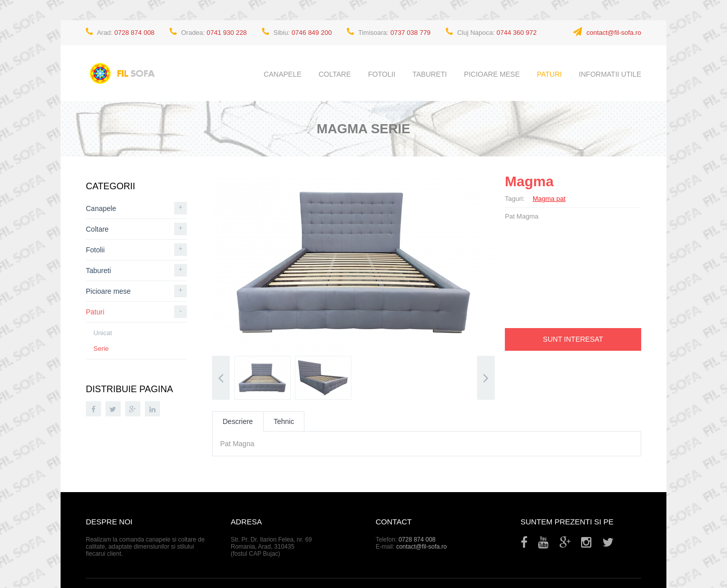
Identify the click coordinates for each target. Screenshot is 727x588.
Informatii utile (610, 74)
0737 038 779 (410, 33)
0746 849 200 (312, 33)
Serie (101, 349)
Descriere (238, 421)
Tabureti (430, 74)
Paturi (549, 74)
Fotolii (382, 74)
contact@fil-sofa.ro (614, 33)
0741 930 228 (227, 33)
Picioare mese (492, 74)
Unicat (103, 333)
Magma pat (549, 199)
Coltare (335, 74)
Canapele (282, 74)
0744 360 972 (517, 33)
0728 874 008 (135, 33)
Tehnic (284, 421)
